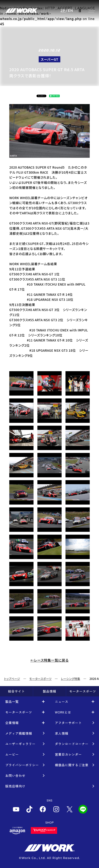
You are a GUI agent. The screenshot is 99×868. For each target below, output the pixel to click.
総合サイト (16, 691)
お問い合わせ (15, 775)
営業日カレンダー (68, 754)
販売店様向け (15, 786)
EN (71, 11)
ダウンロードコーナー (72, 744)
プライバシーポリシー (22, 765)
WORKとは (63, 712)
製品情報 (49, 691)
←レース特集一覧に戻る (50, 660)
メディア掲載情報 (19, 733)
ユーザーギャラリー (20, 744)
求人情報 (62, 733)
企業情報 (12, 723)
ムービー (12, 754)
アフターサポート (68, 723)
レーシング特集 (71, 679)
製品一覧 (12, 701)
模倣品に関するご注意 (72, 765)
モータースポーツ (40, 679)
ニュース (62, 701)
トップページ (12, 679)
